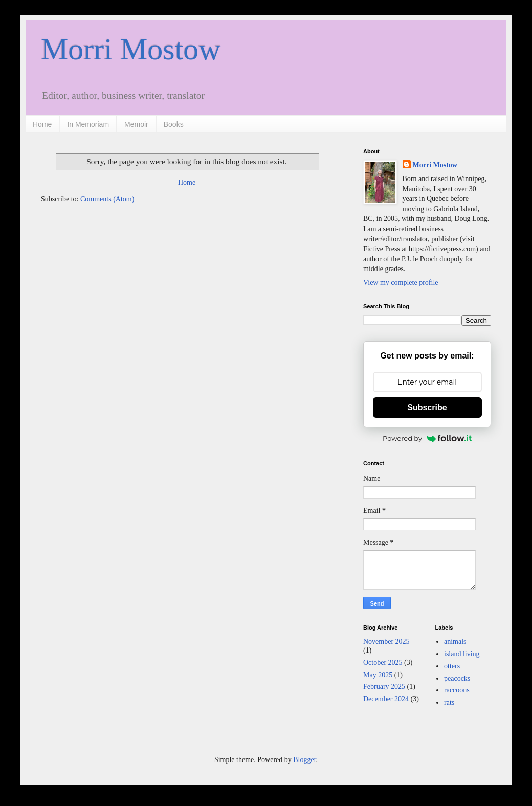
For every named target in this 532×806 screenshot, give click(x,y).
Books (174, 124)
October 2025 (383, 663)
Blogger (304, 760)
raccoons (457, 690)
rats (449, 702)
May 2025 (378, 675)
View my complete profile (401, 283)
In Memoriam (88, 124)
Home (42, 124)
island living (462, 654)
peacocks (457, 678)
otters (452, 666)
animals (455, 642)
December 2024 (386, 699)
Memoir (136, 124)
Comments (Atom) (107, 199)
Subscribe (427, 407)
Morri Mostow (131, 49)
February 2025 (384, 687)
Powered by (427, 438)
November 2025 (386, 642)
